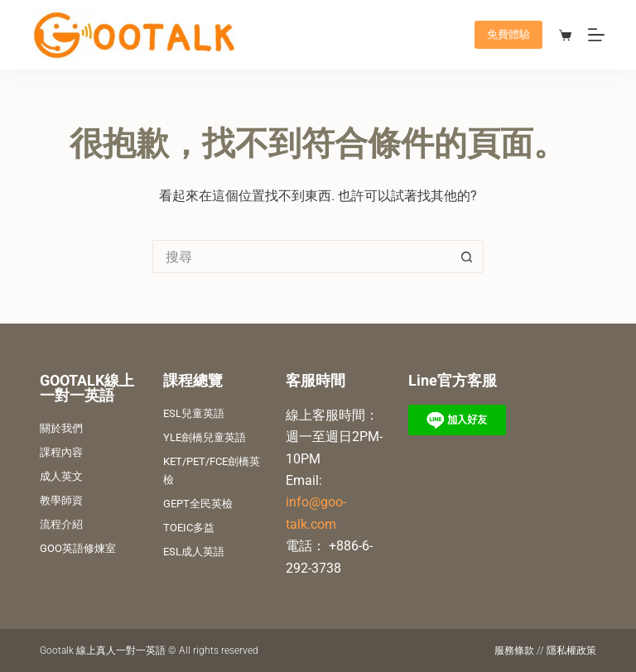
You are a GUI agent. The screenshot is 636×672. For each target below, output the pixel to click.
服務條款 (514, 650)
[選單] (596, 35)
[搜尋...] (301, 257)
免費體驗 (508, 34)
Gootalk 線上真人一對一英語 (103, 650)
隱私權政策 (571, 650)
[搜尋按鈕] (467, 257)
